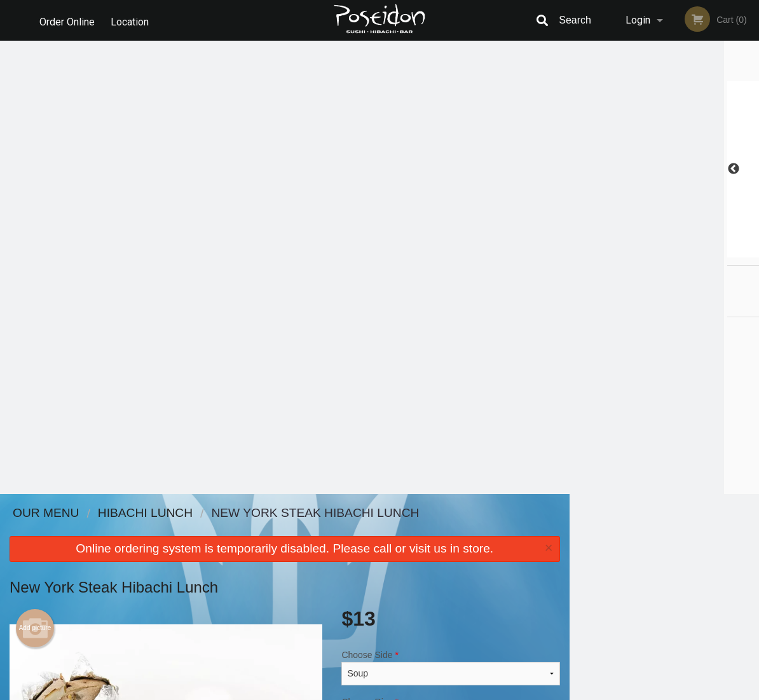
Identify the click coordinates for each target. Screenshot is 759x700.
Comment (450, 312)
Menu (346, 530)
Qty (374, 364)
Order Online (67, 20)
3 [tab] (655, 251)
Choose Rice (450, 261)
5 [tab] (693, 251)
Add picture (35, 175)
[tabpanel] (665, 169)
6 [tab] (712, 251)
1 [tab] (617, 251)
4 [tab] (674, 251)
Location (132, 20)
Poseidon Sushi (115, 513)
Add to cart (462, 368)
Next (749, 169)
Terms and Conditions (481, 546)
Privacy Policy (467, 561)
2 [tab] (636, 251)
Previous (579, 169)
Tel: (586, 561)
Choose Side (450, 214)
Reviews (457, 530)
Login (638, 20)
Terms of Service (401, 691)
